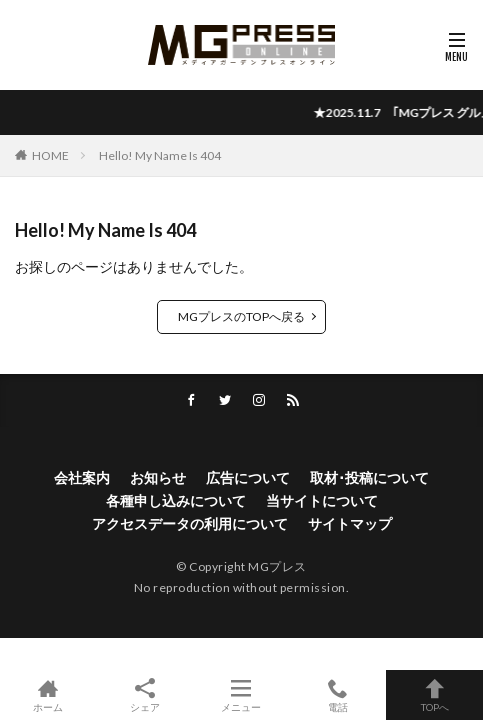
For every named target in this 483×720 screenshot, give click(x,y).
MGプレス (277, 566)
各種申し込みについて (176, 500)
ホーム (48, 695)
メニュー (241, 695)
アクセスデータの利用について (190, 523)
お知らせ (158, 477)
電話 (338, 695)
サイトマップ (350, 523)
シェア (145, 695)
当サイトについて (322, 500)
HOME (50, 155)
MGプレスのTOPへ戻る (241, 316)
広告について (248, 477)
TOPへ (434, 695)
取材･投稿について (369, 477)
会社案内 (82, 477)
